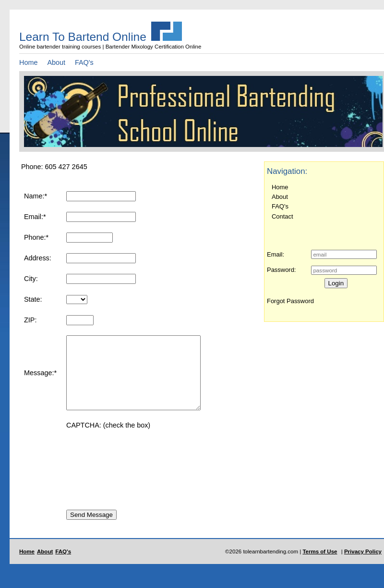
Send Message (91, 529)
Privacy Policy (363, 566)
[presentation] (139, 474)
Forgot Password (290, 301)
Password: (281, 270)
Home (28, 62)
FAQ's (84, 62)
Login (336, 283)
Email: (276, 254)
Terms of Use (320, 566)
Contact (282, 216)
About (56, 62)
